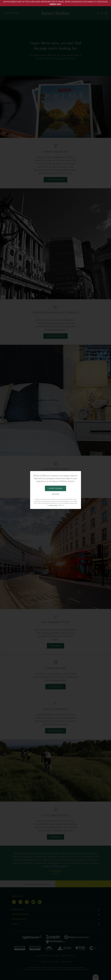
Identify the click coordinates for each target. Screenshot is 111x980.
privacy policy (53, 505)
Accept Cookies (55, 488)
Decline (56, 494)
